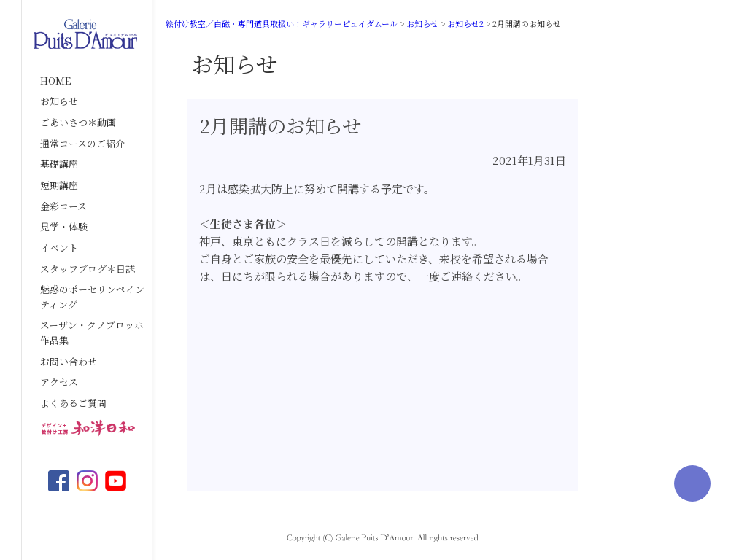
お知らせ (59, 101)
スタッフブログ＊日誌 (88, 269)
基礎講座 (59, 164)
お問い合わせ (69, 361)
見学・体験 (64, 226)
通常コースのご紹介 (82, 143)
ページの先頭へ (692, 483)
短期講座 (59, 185)
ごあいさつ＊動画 (78, 122)
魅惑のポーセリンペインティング (92, 297)
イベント (59, 248)
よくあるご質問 (73, 403)
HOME (55, 81)
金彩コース (63, 206)
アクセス (59, 382)
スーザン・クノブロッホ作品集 (92, 332)
